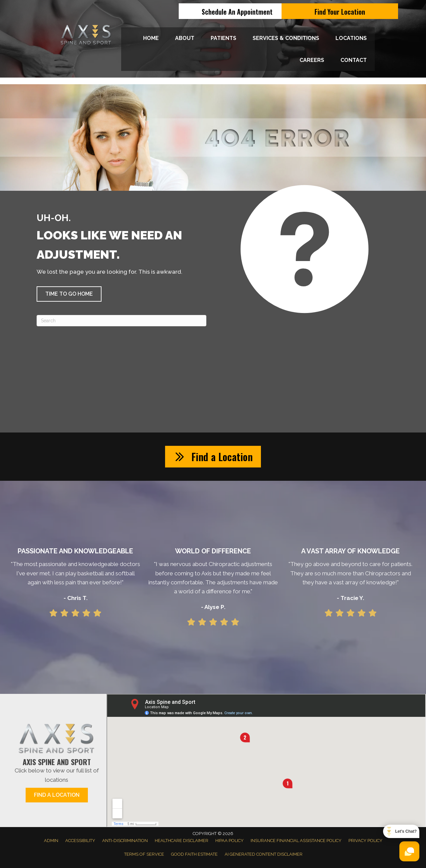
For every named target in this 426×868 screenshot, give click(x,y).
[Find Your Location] (340, 11)
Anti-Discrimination (125, 841)
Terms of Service (144, 854)
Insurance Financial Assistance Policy (296, 841)
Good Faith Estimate (194, 854)
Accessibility (80, 841)
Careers (312, 60)
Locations (351, 38)
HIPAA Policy (229, 841)
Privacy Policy (365, 841)
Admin (51, 841)
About (185, 38)
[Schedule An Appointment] (237, 11)
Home (151, 38)
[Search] (121, 321)
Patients (223, 38)
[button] (69, 294)
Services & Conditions (286, 38)
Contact (354, 60)
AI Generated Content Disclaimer (264, 854)
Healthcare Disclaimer (182, 841)
